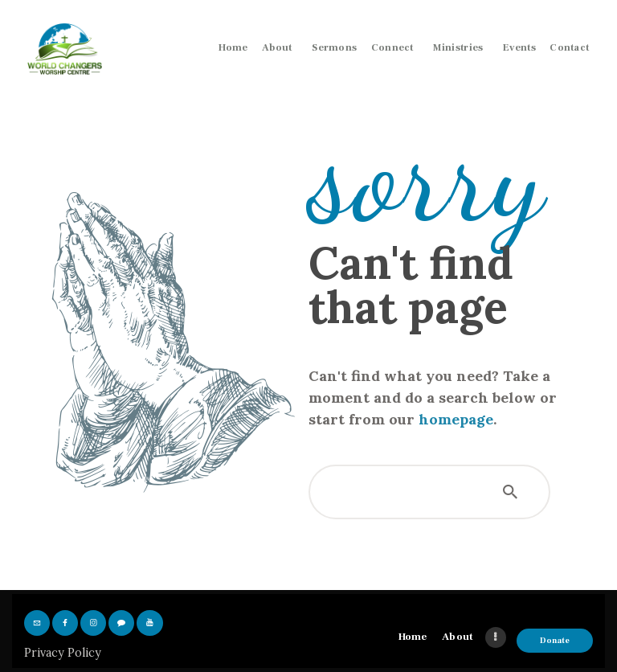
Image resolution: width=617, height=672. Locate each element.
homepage (456, 419)
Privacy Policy (63, 653)
